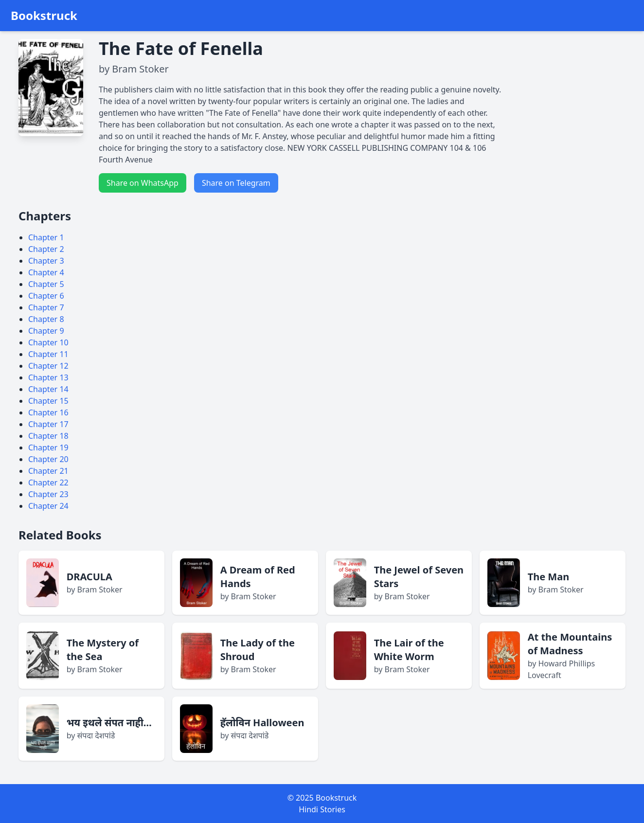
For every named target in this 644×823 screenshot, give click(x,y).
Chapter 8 (46, 319)
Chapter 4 (46, 272)
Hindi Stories (322, 809)
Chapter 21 (48, 471)
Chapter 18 (48, 436)
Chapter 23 (48, 494)
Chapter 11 (48, 354)
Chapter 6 (46, 296)
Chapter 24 (48, 506)
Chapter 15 (48, 401)
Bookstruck (44, 16)
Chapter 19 (48, 447)
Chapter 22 (48, 483)
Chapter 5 (46, 284)
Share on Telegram (236, 183)
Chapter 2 (46, 249)
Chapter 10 (48, 342)
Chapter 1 (46, 237)
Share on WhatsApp (143, 183)
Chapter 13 (48, 377)
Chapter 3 (46, 261)
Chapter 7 (46, 307)
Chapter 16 (48, 412)
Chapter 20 (48, 459)
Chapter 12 (48, 366)
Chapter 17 (48, 424)
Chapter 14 (48, 389)
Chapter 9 (46, 331)
